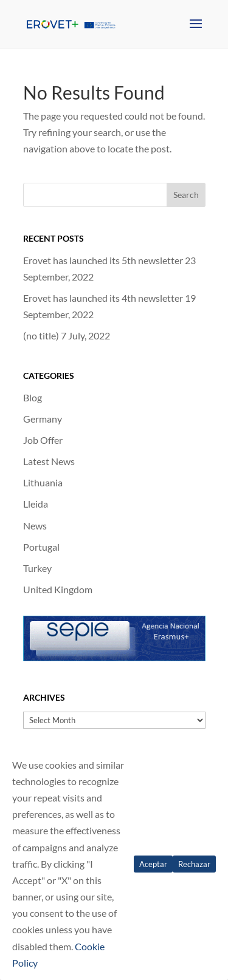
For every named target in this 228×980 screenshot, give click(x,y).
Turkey (37, 568)
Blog (33, 397)
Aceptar (153, 864)
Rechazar (194, 864)
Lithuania (43, 482)
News (35, 526)
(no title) (41, 335)
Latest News (49, 461)
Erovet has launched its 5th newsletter (103, 260)
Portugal (41, 547)
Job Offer (43, 440)
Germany (43, 419)
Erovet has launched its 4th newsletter (103, 298)
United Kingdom (58, 589)
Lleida (36, 504)
